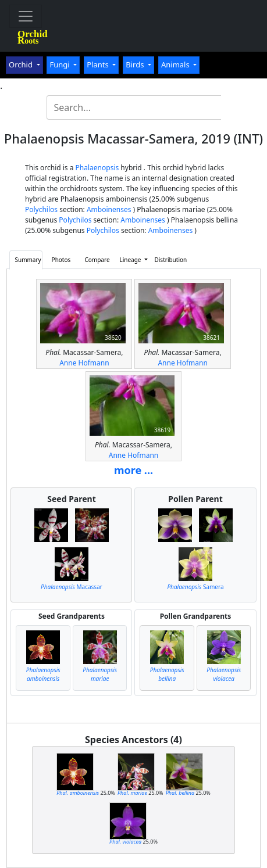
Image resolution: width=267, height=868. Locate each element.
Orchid (22, 64)
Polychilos (41, 209)
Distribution (168, 260)
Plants (99, 64)
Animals (176, 64)
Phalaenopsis (97, 168)
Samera (195, 587)
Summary (28, 260)
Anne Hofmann (84, 363)
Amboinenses (109, 209)
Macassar (72, 587)
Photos (61, 260)
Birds (136, 64)
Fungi (60, 64)
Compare (97, 260)
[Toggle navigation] (26, 16)
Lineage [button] (131, 260)
